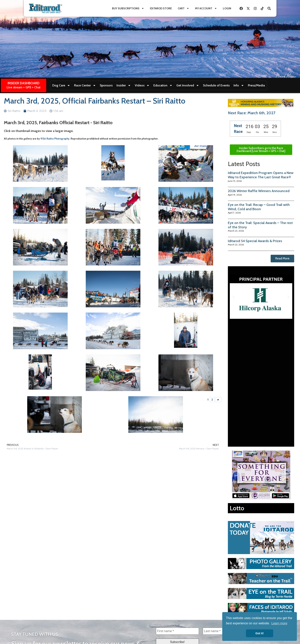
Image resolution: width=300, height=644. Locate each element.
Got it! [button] (260, 633)
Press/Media (256, 85)
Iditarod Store (161, 8)
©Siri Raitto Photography (55, 139)
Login (227, 8)
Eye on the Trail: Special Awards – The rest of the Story (260, 225)
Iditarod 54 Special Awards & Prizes (255, 241)
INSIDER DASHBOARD (24, 83)
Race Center (85, 85)
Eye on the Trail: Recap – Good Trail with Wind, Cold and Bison (259, 207)
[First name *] (177, 631)
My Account (206, 8)
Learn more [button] (279, 623)
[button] (234, 297)
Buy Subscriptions (128, 8)
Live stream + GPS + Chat (24, 87)
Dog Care (61, 85)
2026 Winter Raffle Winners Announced (259, 191)
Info (239, 85)
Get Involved (188, 85)
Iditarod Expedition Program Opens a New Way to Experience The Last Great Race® (261, 175)
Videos (142, 85)
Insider (124, 85)
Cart (183, 8)
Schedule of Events (216, 85)
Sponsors (106, 85)
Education (163, 85)
